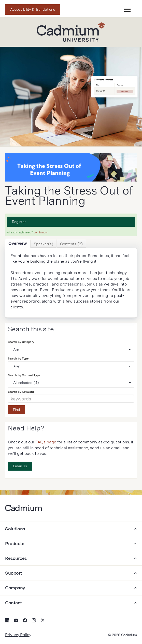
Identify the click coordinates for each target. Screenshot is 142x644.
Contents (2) (71, 244)
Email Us (20, 466)
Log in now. (41, 232)
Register (19, 222)
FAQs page (46, 442)
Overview (18, 243)
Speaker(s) (44, 244)
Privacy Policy (18, 635)
